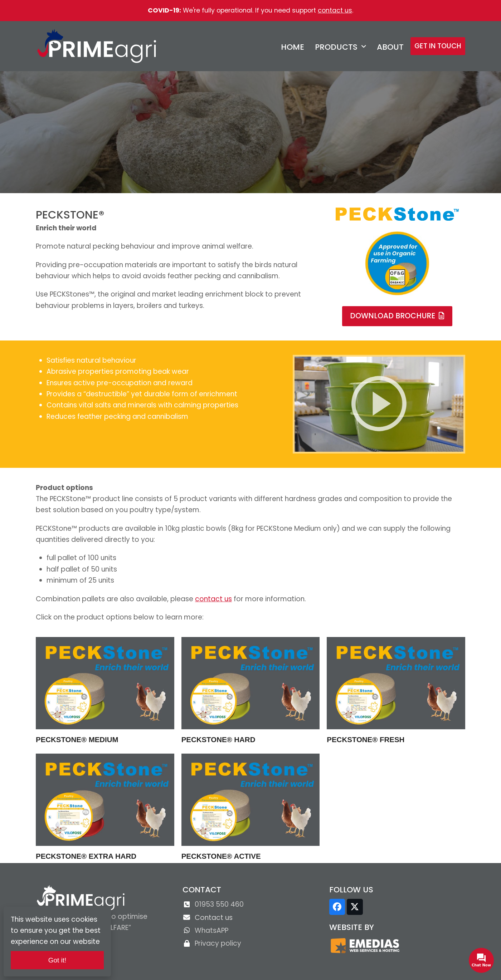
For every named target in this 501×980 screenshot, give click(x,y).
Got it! (57, 960)
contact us (335, 10)
